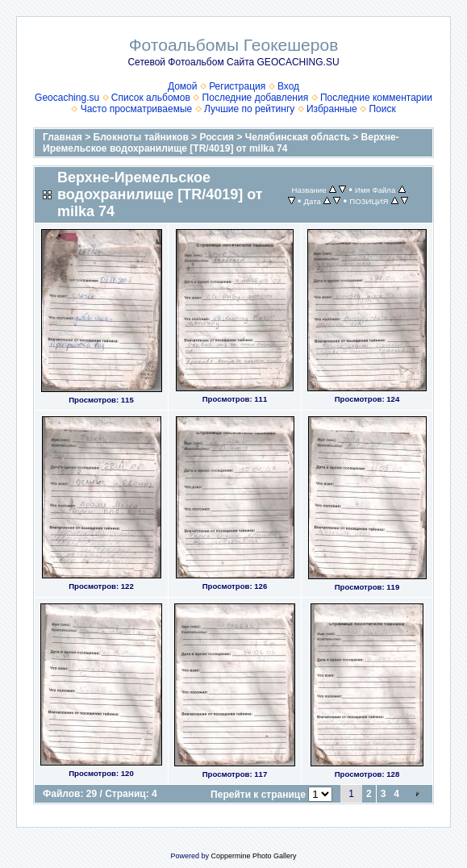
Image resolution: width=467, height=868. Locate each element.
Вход (288, 86)
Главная (63, 137)
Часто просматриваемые (137, 109)
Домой (183, 86)
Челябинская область (298, 137)
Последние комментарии (376, 98)
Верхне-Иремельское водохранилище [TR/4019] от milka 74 (221, 143)
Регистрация (237, 86)
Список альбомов (151, 98)
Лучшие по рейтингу (249, 109)
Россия (217, 137)
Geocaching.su (67, 98)
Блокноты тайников (141, 137)
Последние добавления (256, 98)
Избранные (332, 109)
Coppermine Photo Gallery (253, 856)
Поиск (382, 109)
